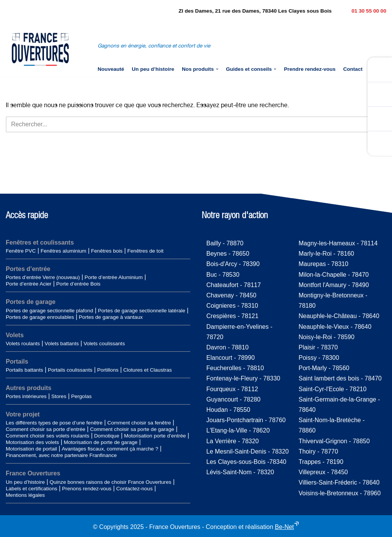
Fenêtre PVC (21, 251)
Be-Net (284, 527)
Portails (17, 362)
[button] (217, 69)
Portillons (108, 370)
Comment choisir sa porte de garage (132, 430)
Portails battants (24, 370)
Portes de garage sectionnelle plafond (49, 311)
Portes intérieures (26, 397)
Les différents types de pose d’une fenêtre (54, 423)
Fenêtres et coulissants (40, 243)
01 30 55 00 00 (369, 11)
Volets (15, 335)
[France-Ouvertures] (40, 49)
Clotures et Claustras (148, 370)
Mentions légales (25, 495)
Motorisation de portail (31, 449)
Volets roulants (23, 344)
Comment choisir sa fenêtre (139, 423)
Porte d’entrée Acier (29, 284)
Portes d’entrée (28, 269)
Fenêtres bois (107, 251)
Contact (353, 69)
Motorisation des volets (32, 443)
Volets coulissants (104, 344)
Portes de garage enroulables (40, 317)
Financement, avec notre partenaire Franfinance (61, 456)
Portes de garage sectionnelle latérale (142, 311)
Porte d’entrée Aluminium (114, 278)
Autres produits (29, 388)
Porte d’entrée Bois (78, 284)
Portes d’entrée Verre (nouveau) (43, 278)
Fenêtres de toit (145, 251)
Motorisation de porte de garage (100, 443)
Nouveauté (111, 69)
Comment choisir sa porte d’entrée (46, 430)
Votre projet (23, 415)
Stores (59, 397)
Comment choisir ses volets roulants (47, 436)
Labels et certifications (32, 489)
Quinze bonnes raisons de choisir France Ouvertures (110, 482)
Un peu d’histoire (153, 69)
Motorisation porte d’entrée (155, 436)
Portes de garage (31, 302)
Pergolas (82, 397)
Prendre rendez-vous (310, 69)
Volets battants (62, 344)
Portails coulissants (70, 370)
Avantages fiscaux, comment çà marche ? (110, 449)
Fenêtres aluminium (63, 251)
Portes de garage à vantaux (111, 317)
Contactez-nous (135, 489)
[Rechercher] (187, 124)
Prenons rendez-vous (87, 489)
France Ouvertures (33, 474)
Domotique (107, 436)
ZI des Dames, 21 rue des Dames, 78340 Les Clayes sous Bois (255, 11)
